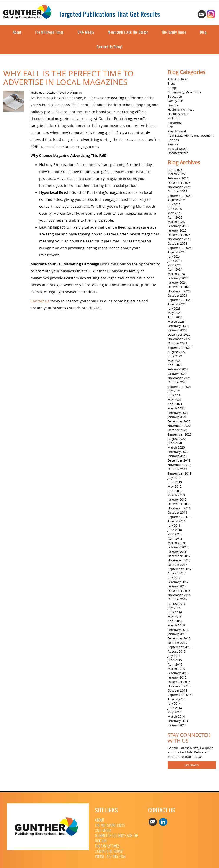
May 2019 (175, 486)
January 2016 (177, 634)
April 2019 (175, 491)
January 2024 (177, 282)
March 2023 (176, 321)
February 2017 (178, 582)
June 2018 (175, 530)
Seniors (173, 144)
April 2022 (175, 365)
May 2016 (175, 617)
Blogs (172, 83)
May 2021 (175, 400)
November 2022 (179, 339)
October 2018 (177, 512)
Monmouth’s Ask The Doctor (128, 32)
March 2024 (176, 274)
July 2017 (174, 578)
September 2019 (180, 473)
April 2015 (175, 664)
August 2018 (177, 521)
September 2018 (180, 517)
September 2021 (180, 387)
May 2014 (175, 712)
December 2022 (179, 335)
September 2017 (180, 569)
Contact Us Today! (109, 47)
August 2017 (177, 573)
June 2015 (175, 660)
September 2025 (180, 196)
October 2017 (177, 565)
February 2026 (178, 178)
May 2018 (175, 534)
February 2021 (178, 413)
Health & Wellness (181, 109)
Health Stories (178, 114)
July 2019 (174, 478)
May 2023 (175, 313)
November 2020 (179, 426)
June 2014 (175, 708)
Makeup (173, 118)
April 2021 (175, 404)
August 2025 (177, 200)
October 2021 (177, 382)
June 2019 (175, 482)
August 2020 (177, 439)
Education (175, 96)
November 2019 (179, 465)
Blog (203, 32)
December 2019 (179, 460)
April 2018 (175, 538)
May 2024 (175, 265)
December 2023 (179, 287)
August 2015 (177, 651)
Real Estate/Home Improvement (191, 136)
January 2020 (177, 456)
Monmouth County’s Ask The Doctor (117, 838)
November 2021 (179, 378)
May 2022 (175, 361)
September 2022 (180, 348)
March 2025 (176, 222)
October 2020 (177, 430)
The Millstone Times (49, 32)
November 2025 (179, 187)
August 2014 (177, 699)
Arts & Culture (178, 79)
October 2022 (177, 343)
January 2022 (177, 374)
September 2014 (180, 695)
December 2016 (179, 591)
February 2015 (178, 673)
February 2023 (178, 326)
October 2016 (177, 599)
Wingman (76, 92)
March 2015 (176, 669)
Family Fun (175, 101)
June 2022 (175, 356)
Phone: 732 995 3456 (110, 857)
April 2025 (175, 217)
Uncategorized (178, 153)
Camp (172, 88)
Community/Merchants (184, 92)
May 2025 (175, 213)
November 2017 (179, 560)
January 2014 (177, 725)
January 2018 (177, 552)
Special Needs (178, 149)
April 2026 (175, 170)
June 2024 (175, 261)
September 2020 (180, 434)
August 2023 (177, 304)
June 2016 (175, 612)
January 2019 (177, 499)
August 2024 (177, 252)
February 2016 (178, 630)
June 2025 (175, 209)
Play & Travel (177, 131)
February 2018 (178, 547)
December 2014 (179, 682)
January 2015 (177, 677)
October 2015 (177, 643)
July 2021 (174, 391)
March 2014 (176, 716)
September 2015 (180, 647)
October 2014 (177, 690)
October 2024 (177, 243)
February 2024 (178, 278)
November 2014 (179, 686)
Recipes (173, 140)
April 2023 (175, 317)
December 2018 (179, 504)
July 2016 (174, 608)
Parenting (175, 122)
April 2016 (175, 621)
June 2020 (175, 443)
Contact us (40, 301)
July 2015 (174, 656)
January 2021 (177, 417)
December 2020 (179, 421)
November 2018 (179, 508)
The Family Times (174, 32)
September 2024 (180, 248)
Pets (171, 127)
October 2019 (177, 469)
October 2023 (177, 295)
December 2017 (179, 556)
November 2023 (179, 291)
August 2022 (177, 352)
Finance (173, 105)
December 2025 (179, 183)
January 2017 (177, 586)
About (17, 32)
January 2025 (177, 230)
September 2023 (180, 300)
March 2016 (176, 625)
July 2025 (174, 204)
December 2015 (179, 638)
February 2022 (178, 369)
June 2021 (175, 395)
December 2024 (179, 235)
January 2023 (177, 330)
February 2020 (178, 452)
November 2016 (179, 595)
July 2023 (174, 308)
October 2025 (177, 191)
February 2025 (178, 226)
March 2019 (176, 495)
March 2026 (176, 174)
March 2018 (176, 543)
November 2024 (179, 239)
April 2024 (175, 269)
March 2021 (176, 408)
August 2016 (177, 604)
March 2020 (176, 447)
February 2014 (178, 721)
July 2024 (174, 256)
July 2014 (174, 703)
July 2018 (174, 525)
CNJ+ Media (86, 32)
